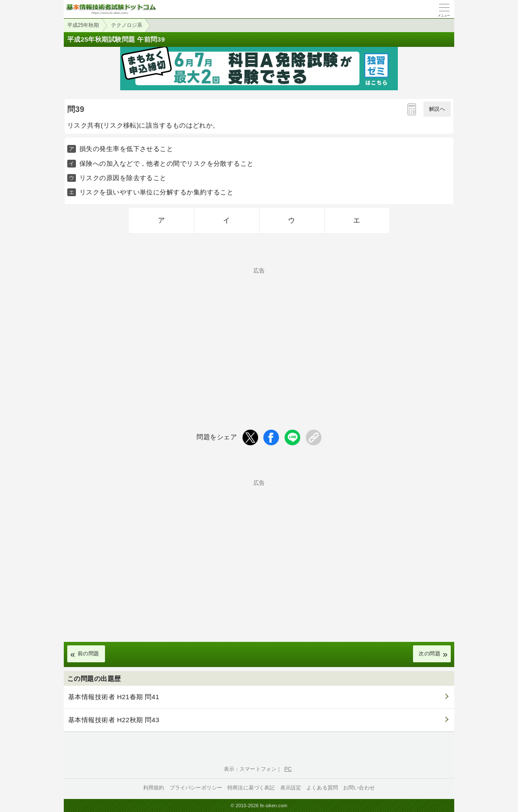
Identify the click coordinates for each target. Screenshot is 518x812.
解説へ (437, 109)
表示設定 (291, 788)
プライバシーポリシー (196, 788)
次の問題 (429, 654)
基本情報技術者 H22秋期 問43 (114, 720)
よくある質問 (322, 788)
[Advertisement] (259, 334)
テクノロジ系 (127, 25)
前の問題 (89, 654)
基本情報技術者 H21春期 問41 (114, 697)
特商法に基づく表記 (251, 788)
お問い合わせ (359, 788)
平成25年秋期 (83, 25)
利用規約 (154, 788)
